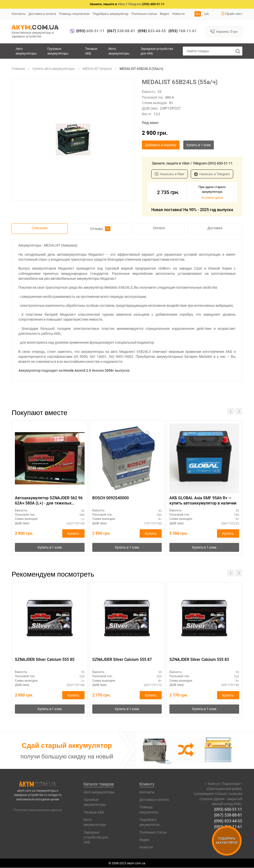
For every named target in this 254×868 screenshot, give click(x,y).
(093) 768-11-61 (228, 827)
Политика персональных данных (38, 810)
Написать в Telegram (212, 174)
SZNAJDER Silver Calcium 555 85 (45, 660)
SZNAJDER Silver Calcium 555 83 (199, 660)
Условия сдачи (212, 197)
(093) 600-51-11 (228, 809)
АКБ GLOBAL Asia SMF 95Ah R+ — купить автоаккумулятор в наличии (203, 501)
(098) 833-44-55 (228, 821)
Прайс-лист (232, 14)
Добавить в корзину (161, 145)
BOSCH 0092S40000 (111, 498)
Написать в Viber (170, 174)
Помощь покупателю (74, 14)
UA (207, 14)
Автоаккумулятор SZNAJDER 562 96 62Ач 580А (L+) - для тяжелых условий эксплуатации (49, 501)
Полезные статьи (144, 14)
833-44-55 (152, 31)
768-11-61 (183, 31)
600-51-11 (90, 31)
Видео (164, 14)
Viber (121, 4)
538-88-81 (121, 31)
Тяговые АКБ (91, 51)
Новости (178, 14)
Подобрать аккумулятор (111, 14)
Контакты (19, 14)
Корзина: (224, 31)
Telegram (134, 4)
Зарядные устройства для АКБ (157, 51)
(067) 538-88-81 (228, 815)
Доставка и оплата (42, 14)
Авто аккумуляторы (26, 51)
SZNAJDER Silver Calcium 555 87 (122, 660)
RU (198, 14)
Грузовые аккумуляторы (58, 51)
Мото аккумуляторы (119, 51)
